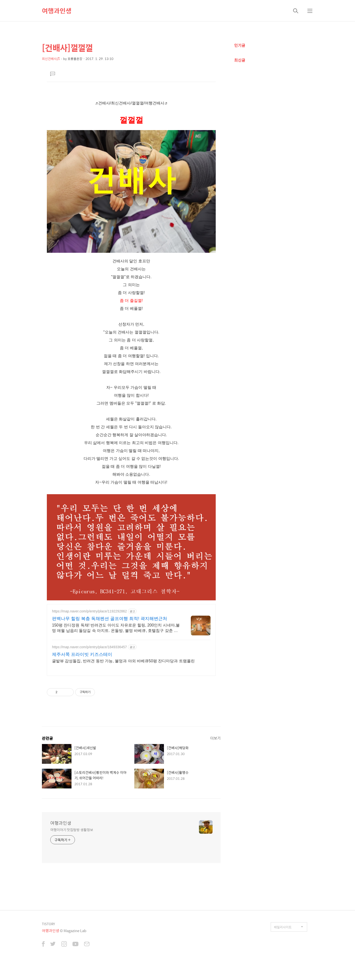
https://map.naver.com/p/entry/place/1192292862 (89, 611)
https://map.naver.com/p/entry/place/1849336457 (89, 647)
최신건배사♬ (51, 59)
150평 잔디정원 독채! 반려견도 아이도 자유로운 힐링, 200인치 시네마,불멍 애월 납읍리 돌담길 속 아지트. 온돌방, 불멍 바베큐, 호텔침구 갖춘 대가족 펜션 (116, 628)
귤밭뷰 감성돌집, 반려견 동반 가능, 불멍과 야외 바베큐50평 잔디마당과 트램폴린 (123, 661)
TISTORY (48, 924)
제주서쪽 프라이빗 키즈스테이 (82, 654)
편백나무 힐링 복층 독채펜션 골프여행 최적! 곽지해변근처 (110, 619)
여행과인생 (57, 11)
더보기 (215, 738)
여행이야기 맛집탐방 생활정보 (72, 830)
